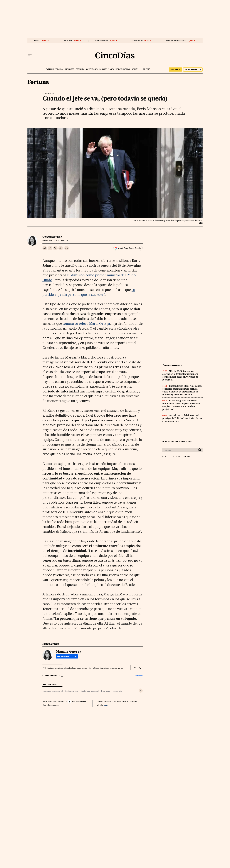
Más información (51, 705)
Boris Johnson (72, 691)
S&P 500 (68, 41)
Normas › (139, 676)
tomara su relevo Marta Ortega (86, 323)
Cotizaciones (92, 69)
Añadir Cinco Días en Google (129, 248)
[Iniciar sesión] (193, 70)
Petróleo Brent (102, 41)
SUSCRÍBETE (175, 69)
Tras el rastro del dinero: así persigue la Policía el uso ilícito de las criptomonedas (182, 418)
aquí (106, 705)
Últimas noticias (123, 69)
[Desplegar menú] (30, 55)
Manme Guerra (52, 237)
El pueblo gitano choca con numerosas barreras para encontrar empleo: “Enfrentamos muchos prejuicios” (181, 405)
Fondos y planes (107, 69)
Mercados (70, 69)
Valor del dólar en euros (176, 41)
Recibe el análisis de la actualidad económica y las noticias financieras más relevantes (85, 668)
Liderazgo (47, 94)
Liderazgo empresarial (53, 691)
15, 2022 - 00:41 (59, 240)
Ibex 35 (37, 41)
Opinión (135, 69)
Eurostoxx (176, 456)
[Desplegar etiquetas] (141, 691)
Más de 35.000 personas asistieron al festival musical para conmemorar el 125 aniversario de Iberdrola (180, 375)
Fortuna (38, 82)
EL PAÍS (145, 68)
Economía (80, 69)
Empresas (106, 691)
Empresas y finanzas (55, 69)
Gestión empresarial (90, 691)
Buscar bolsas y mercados (177, 442)
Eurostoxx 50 (137, 41)
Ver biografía (67, 656)
